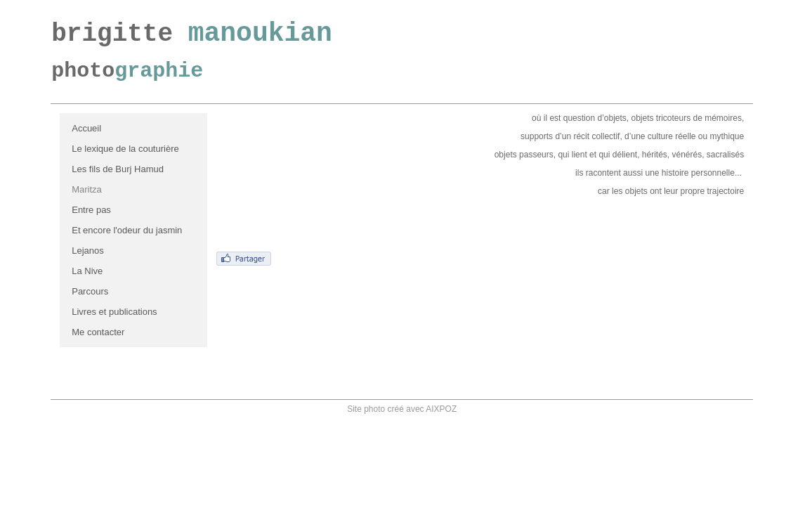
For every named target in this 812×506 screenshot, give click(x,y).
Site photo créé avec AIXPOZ (402, 409)
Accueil (86, 128)
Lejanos (88, 251)
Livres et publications (114, 312)
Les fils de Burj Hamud (118, 169)
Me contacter (98, 332)
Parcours (90, 291)
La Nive (87, 271)
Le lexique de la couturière (125, 149)
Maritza (87, 189)
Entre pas (91, 210)
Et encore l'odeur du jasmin (127, 230)
